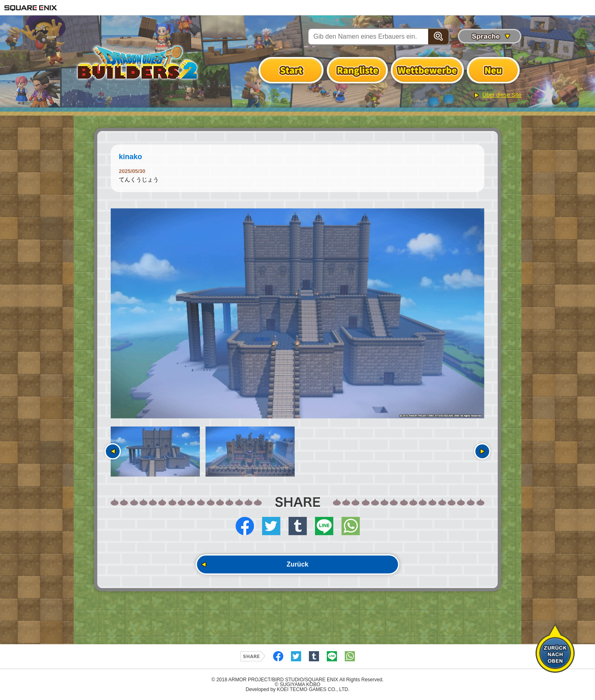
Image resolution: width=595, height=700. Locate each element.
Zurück (297, 564)
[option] (297, 313)
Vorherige (113, 451)
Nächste (482, 451)
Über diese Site (502, 95)
